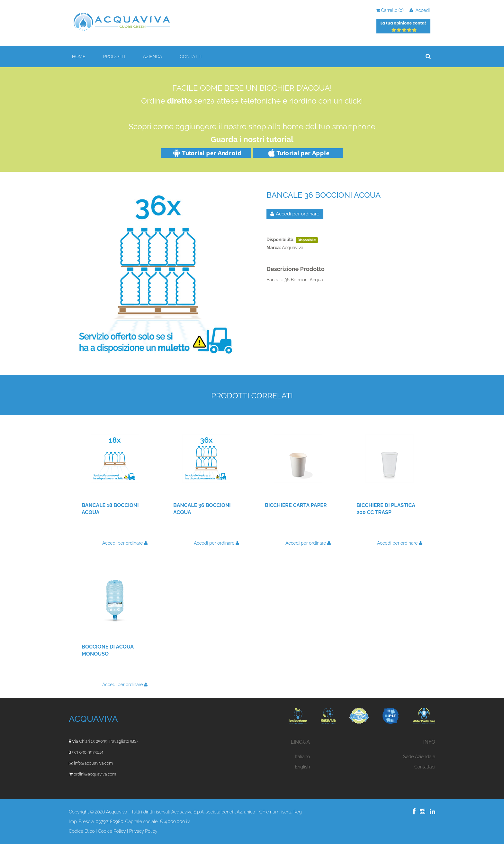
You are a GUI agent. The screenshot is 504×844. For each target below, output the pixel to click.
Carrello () (390, 10)
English (302, 767)
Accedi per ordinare (295, 214)
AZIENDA (152, 57)
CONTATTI (191, 57)
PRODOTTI (114, 57)
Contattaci (425, 767)
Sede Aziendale (419, 757)
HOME (79, 57)
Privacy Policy (143, 831)
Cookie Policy (112, 831)
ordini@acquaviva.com (95, 774)
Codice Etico (82, 831)
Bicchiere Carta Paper (296, 505)
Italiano (302, 757)
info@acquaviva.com (93, 763)
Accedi (420, 10)
